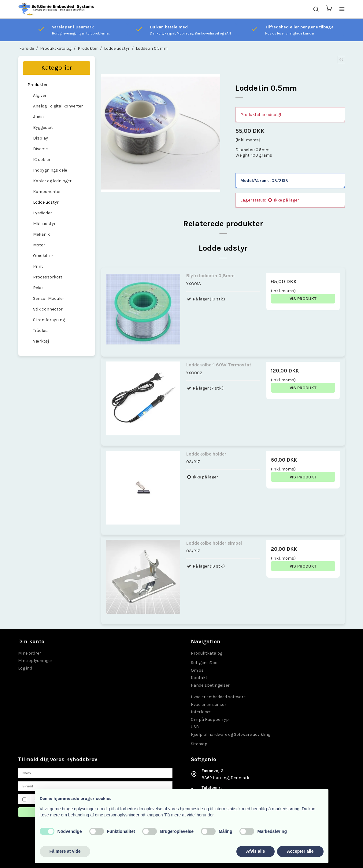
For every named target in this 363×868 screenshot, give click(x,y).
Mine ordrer (30, 653)
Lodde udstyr (46, 202)
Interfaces (201, 712)
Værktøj (41, 341)
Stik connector (48, 309)
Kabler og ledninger (52, 181)
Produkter (38, 85)
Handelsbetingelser (210, 685)
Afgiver (40, 95)
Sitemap (199, 744)
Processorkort (48, 277)
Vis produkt (303, 299)
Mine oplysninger (35, 661)
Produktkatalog (207, 653)
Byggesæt (43, 127)
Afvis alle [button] (256, 851)
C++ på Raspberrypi (210, 719)
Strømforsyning (49, 320)
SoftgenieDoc (204, 663)
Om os (197, 670)
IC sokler (42, 160)
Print (38, 266)
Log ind (25, 668)
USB (195, 727)
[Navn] (95, 773)
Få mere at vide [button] (65, 851)
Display (41, 138)
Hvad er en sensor (209, 705)
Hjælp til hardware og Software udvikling (231, 734)
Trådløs (40, 330)
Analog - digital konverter (58, 106)
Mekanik (41, 234)
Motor (39, 245)
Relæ (38, 288)
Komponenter (47, 192)
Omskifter (43, 256)
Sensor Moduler (49, 298)
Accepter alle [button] (300, 851)
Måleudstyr (44, 224)
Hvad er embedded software (218, 697)
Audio (38, 117)
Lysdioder (43, 213)
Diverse (40, 149)
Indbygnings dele (50, 170)
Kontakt (199, 678)
